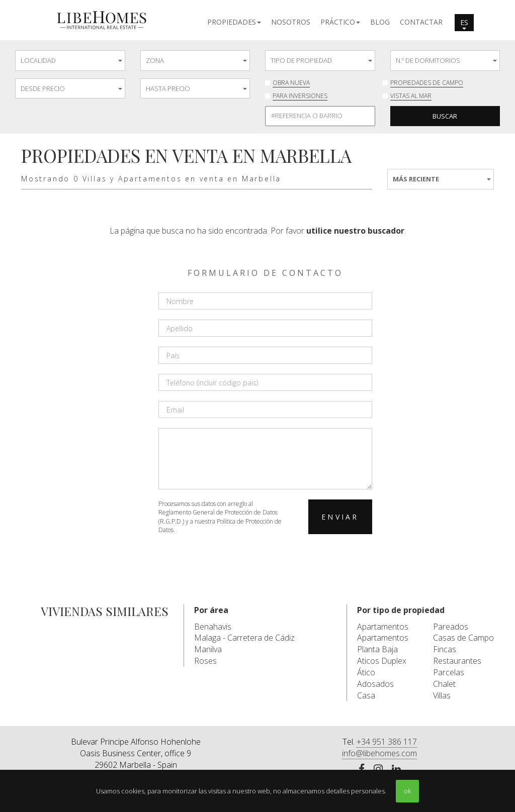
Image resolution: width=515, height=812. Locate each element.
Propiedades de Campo (427, 83)
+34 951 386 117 (387, 742)
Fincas (445, 649)
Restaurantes (457, 661)
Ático (366, 672)
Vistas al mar (411, 96)
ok (407, 791)
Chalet (444, 684)
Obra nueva (291, 83)
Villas (442, 695)
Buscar (445, 116)
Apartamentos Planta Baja (383, 643)
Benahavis (213, 627)
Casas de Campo (463, 638)
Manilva (208, 649)
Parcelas (449, 672)
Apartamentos (383, 627)
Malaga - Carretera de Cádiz (244, 638)
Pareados (451, 627)
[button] (234, 21)
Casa (366, 695)
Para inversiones (300, 96)
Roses (205, 661)
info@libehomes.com (379, 753)
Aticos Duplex (382, 661)
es (464, 24)
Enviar (340, 517)
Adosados (375, 684)
